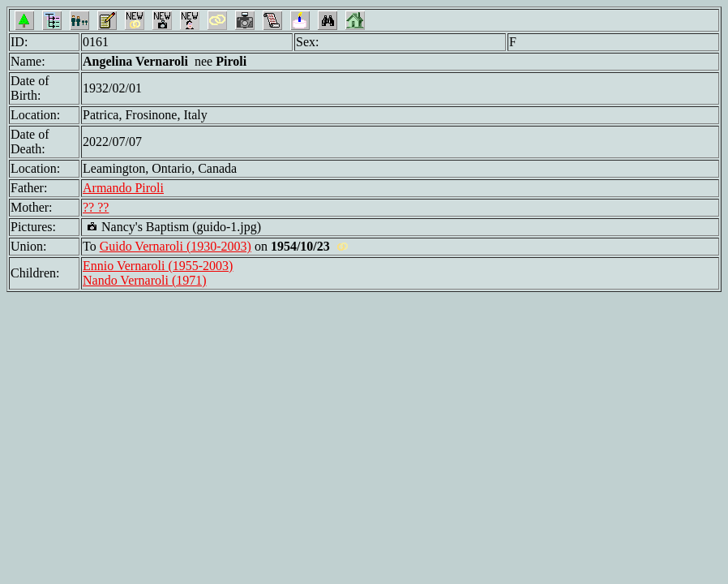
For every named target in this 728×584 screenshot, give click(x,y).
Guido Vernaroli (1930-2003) (176, 246)
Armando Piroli (123, 188)
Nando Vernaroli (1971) (145, 280)
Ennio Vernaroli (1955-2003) (158, 266)
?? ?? (96, 207)
